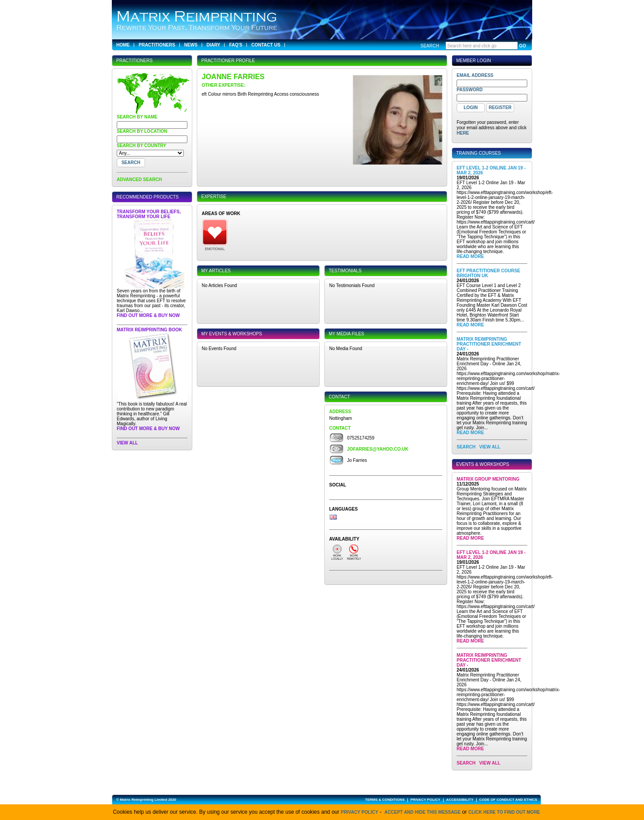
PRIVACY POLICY (426, 800)
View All (127, 443)
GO (523, 46)
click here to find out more (504, 812)
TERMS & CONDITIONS (385, 800)
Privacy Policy (360, 812)
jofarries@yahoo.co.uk (378, 449)
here (463, 133)
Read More (470, 256)
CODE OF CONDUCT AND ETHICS (508, 800)
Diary (214, 45)
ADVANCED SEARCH (139, 180)
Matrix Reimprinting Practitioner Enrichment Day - (489, 344)
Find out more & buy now (148, 315)
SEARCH (466, 447)
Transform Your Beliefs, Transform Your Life (149, 214)
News (191, 45)
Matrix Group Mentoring (488, 479)
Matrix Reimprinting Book (149, 330)
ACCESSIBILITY (460, 800)
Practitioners (157, 45)
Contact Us (266, 45)
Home (123, 45)
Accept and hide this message (423, 812)
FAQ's (236, 45)
